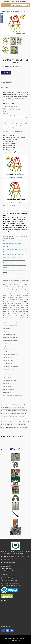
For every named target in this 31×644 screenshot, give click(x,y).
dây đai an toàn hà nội (6, 416)
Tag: (2, 403)
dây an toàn (3, 405)
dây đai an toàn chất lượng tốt (20, 411)
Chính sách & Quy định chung (8, 577)
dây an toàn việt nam (22, 405)
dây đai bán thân (17, 422)
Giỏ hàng (8, 1)
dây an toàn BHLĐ (12, 405)
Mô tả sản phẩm (6, 82)
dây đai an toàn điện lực (6, 422)
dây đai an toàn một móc (18, 416)
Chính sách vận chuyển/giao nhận (9, 580)
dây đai (2, 408)
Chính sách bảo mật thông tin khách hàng (11, 585)
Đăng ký (24, 1)
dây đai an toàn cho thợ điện (7, 413)
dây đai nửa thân (5, 425)
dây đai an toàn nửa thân (6, 419)
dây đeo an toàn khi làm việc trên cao (9, 427)
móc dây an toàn (24, 427)
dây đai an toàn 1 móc (19, 408)
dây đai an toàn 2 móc (6, 411)
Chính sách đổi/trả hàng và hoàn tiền (10, 584)
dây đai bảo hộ (26, 422)
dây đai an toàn (9, 408)
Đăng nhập (16, 1)
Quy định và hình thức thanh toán (9, 579)
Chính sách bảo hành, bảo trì (8, 582)
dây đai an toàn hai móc (21, 413)
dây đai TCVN (13, 425)
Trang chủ (5, 11)
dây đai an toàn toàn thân (20, 419)
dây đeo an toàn (22, 425)
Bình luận (4, 87)
